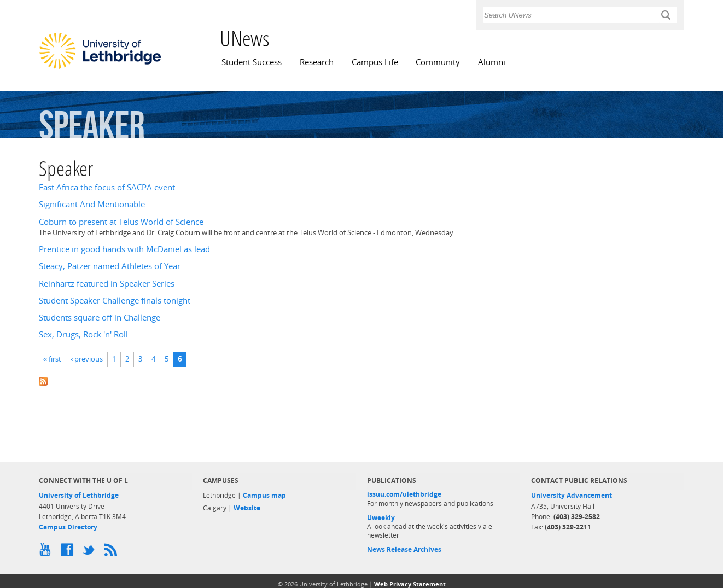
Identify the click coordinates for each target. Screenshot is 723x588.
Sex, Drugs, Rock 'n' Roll (83, 334)
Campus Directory (68, 527)
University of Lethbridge (79, 495)
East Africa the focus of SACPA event (107, 187)
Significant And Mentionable (92, 204)
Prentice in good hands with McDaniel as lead (124, 249)
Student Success (252, 62)
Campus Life (375, 62)
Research (317, 62)
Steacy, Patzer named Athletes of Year (110, 266)
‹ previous (87, 359)
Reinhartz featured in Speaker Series (107, 284)
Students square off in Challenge (100, 318)
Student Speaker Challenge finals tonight (115, 301)
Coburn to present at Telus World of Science (121, 222)
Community (438, 62)
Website (247, 508)
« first (52, 359)
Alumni (492, 62)
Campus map (264, 495)
